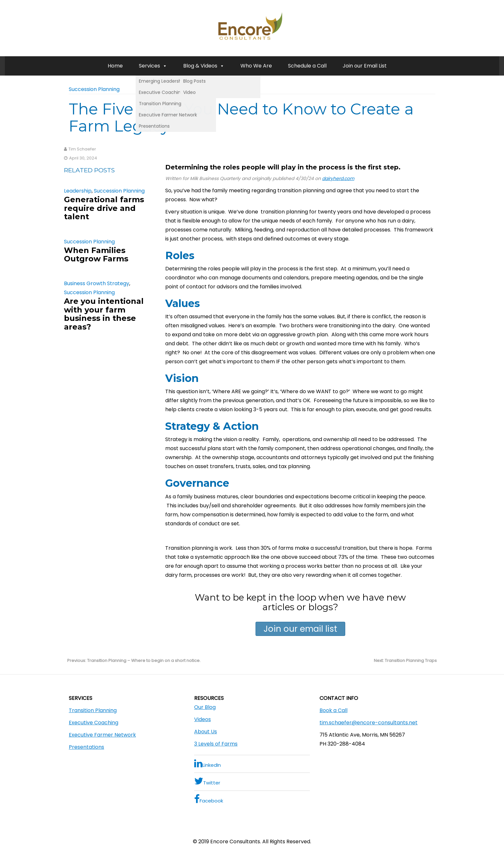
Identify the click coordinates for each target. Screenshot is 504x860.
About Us (206, 732)
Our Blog (205, 707)
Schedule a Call (307, 66)
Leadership (78, 191)
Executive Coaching (94, 723)
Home (115, 66)
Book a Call (333, 710)
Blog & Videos (204, 66)
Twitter (207, 781)
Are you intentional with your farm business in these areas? (104, 314)
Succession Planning (94, 89)
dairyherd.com (338, 178)
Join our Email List (365, 66)
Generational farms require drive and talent (104, 208)
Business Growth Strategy (97, 283)
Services (153, 66)
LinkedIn (207, 763)
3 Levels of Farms (216, 744)
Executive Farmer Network (102, 735)
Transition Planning (93, 710)
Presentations (86, 747)
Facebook (209, 799)
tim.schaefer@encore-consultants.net (369, 723)
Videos (203, 719)
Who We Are (256, 66)
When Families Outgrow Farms (96, 254)
